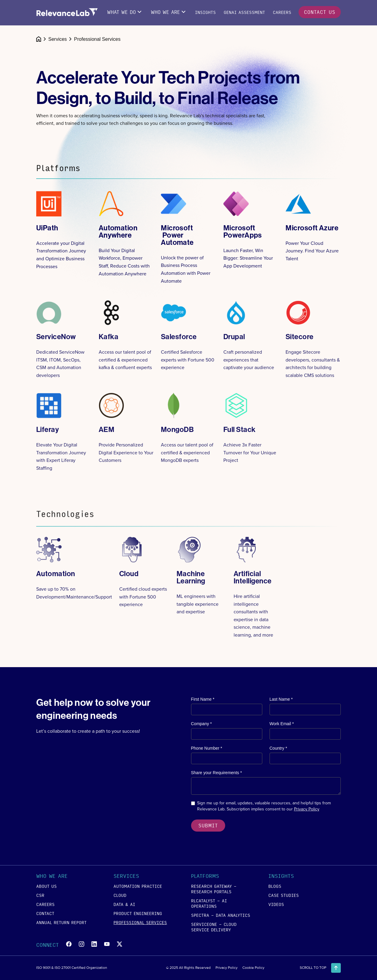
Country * (278, 748)
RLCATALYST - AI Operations (209, 903)
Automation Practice (138, 886)
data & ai (124, 904)
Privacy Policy (307, 809)
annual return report (61, 922)
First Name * (203, 699)
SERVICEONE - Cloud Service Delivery (214, 927)
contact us (320, 12)
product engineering (138, 913)
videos (276, 904)
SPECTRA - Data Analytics (221, 915)
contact (45, 913)
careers (45, 904)
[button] (66, 877)
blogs (275, 886)
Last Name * (281, 699)
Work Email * (282, 724)
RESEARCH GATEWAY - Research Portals (214, 889)
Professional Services (140, 922)
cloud (120, 895)
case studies (284, 895)
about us (46, 886)
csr (40, 895)
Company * (201, 724)
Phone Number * (207, 748)
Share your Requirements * (217, 773)
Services (58, 39)
